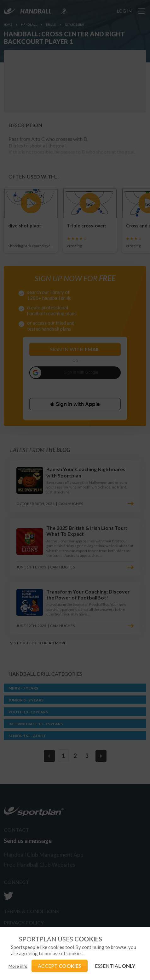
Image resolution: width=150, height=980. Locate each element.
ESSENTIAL (115, 966)
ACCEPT (60, 966)
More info (18, 966)
